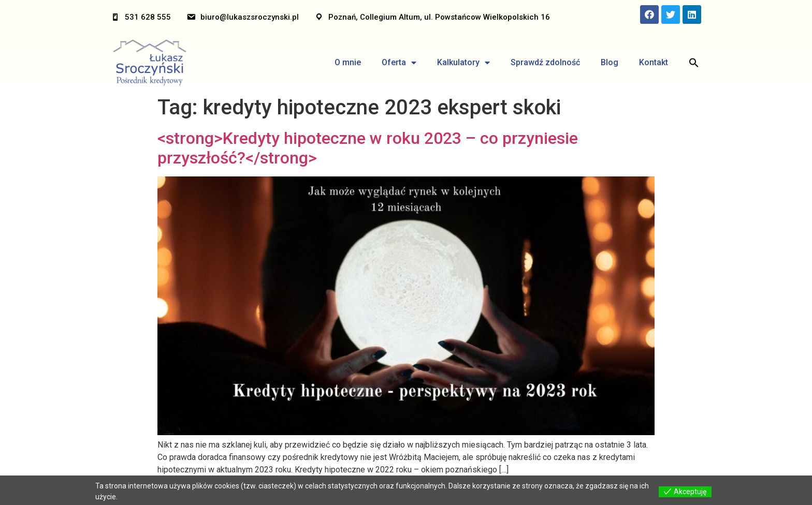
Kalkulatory (463, 63)
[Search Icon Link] (694, 63)
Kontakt (654, 62)
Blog (610, 62)
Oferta (399, 63)
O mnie (348, 62)
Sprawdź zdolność (545, 62)
